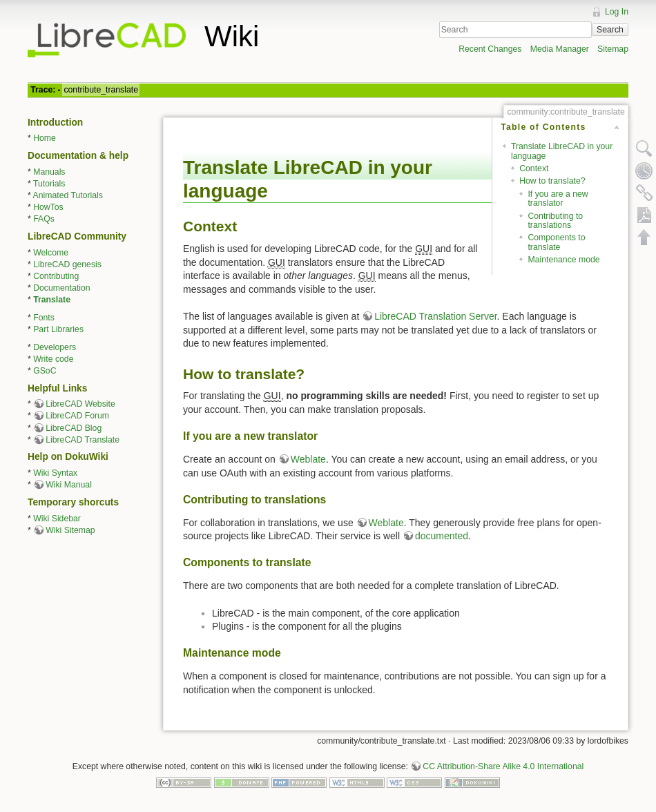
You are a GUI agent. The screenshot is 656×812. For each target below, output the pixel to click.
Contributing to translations (555, 221)
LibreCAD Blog (74, 428)
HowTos (48, 207)
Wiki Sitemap (70, 530)
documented (442, 536)
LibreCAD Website (80, 404)
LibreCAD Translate (83, 440)
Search (610, 30)
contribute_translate (101, 90)
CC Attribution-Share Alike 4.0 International (503, 766)
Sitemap (613, 49)
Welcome (51, 253)
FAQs (44, 219)
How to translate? (552, 181)
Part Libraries (58, 329)
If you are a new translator (558, 199)
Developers (55, 347)
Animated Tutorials (68, 195)
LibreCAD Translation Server (435, 316)
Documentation (61, 288)
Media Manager (560, 49)
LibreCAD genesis (67, 264)
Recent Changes (490, 49)
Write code (53, 359)
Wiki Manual (69, 485)
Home (45, 138)
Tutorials (49, 184)
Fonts (44, 318)
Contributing (56, 276)
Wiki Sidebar (57, 519)
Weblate (308, 459)
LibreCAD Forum (77, 416)
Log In (617, 12)
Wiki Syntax (55, 473)
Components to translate (556, 242)
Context (534, 168)
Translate (52, 300)
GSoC (45, 371)
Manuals (49, 172)
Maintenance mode (563, 260)
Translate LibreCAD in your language (562, 151)
